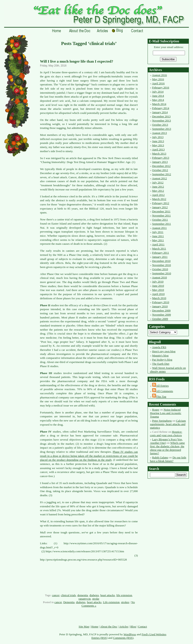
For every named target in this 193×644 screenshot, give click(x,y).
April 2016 (158, 83)
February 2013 (161, 158)
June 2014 (158, 96)
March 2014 (159, 104)
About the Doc (109, 627)
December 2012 (161, 166)
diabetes (94, 595)
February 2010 (161, 302)
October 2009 (160, 319)
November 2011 (161, 215)
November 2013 (161, 121)
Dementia (69, 602)
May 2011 (158, 240)
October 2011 (160, 220)
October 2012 (160, 170)
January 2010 (160, 306)
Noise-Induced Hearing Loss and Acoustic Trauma (166, 413)
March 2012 (159, 199)
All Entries (162, 386)
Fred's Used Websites (154, 634)
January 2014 (160, 112)
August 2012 (159, 178)
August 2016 (159, 75)
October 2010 (160, 269)
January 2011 (160, 257)
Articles (124, 627)
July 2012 (158, 182)
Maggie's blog (160, 355)
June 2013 (158, 141)
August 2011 (159, 228)
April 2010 (158, 294)
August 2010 (159, 277)
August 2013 (159, 133)
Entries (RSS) (100, 638)
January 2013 (160, 162)
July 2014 (158, 92)
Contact (142, 627)
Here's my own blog (164, 351)
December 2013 (161, 116)
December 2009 (161, 310)
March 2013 (159, 154)
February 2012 (161, 203)
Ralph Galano (160, 457)
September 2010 (162, 273)
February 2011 (161, 253)
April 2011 (158, 244)
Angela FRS (159, 347)
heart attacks (108, 595)
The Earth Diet (161, 364)
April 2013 (158, 149)
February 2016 (161, 87)
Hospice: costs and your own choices (166, 433)
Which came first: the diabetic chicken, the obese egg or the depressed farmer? (167, 448)
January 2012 (160, 207)
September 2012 (162, 174)
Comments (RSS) (123, 638)
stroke (96, 599)
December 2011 (161, 211)
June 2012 (158, 187)
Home (95, 627)
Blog (133, 627)
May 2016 (158, 79)
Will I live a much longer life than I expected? (77, 61)
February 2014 (161, 108)
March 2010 (159, 298)
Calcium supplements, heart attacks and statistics (168, 424)
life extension (124, 595)
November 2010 (161, 265)
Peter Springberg (162, 421)
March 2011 (159, 249)
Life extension (111, 602)
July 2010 (158, 282)
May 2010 (158, 290)
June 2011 (158, 236)
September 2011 (162, 224)
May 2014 (158, 100)
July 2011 (158, 232)
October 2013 (160, 125)
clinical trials (68, 595)
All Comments (165, 391)
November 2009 (161, 315)
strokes (125, 602)
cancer (56, 595)
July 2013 (158, 137)
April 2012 (158, 195)
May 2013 (158, 145)
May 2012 (158, 191)
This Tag (161, 397)
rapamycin (85, 599)
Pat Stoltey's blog (162, 360)
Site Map (84, 627)
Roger (156, 410)
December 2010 (161, 261)
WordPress (130, 634)
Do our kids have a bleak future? (168, 459)
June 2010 (158, 286)
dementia (83, 595)
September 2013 (162, 129)
